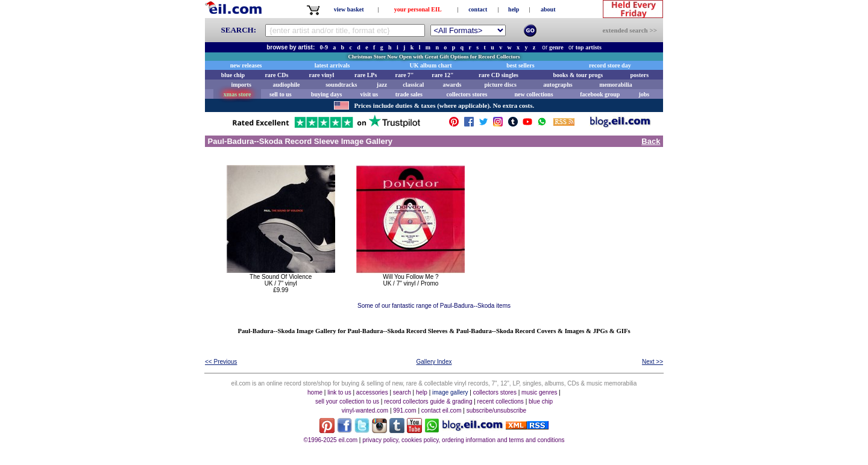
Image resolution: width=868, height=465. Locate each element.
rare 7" (404, 75)
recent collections (501, 401)
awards (452, 85)
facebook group (600, 94)
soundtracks (341, 85)
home (315, 392)
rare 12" (442, 75)
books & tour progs (578, 75)
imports (241, 85)
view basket (349, 9)
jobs (644, 94)
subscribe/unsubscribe (497, 410)
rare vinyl (322, 75)
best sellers (520, 65)
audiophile (287, 85)
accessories (372, 392)
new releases (246, 65)
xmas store (237, 94)
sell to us (281, 94)
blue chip (233, 75)
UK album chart (431, 65)
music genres (539, 392)
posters (639, 75)
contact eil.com (442, 410)
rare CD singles (498, 75)
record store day (610, 65)
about (548, 9)
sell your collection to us (347, 401)
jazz (382, 85)
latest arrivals (332, 65)
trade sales (409, 94)
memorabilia (615, 85)
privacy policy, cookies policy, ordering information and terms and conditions (463, 440)
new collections (533, 94)
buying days (326, 94)
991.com (404, 410)
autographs (558, 85)
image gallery (450, 392)
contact (478, 9)
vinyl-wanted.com (365, 410)
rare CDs (276, 75)
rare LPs (366, 75)
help (514, 9)
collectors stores (467, 94)
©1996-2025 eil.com (330, 440)
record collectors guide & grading (428, 401)
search (402, 392)
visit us (370, 94)
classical (413, 85)
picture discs (500, 85)
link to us (339, 392)
